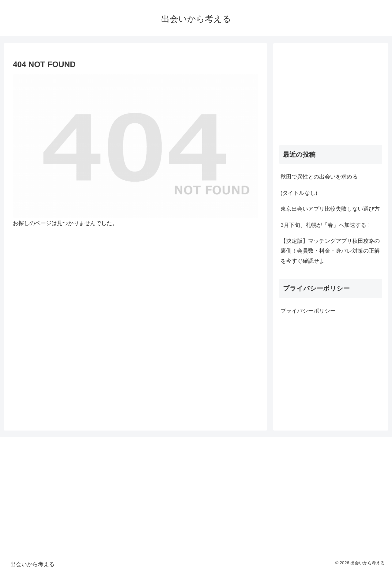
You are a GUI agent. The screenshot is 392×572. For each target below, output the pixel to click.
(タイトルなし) (299, 193)
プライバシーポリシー (308, 311)
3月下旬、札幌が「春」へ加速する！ (326, 225)
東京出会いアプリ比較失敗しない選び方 (330, 209)
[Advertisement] (331, 92)
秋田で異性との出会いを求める (319, 177)
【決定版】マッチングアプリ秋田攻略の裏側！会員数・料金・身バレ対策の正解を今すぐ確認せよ (330, 251)
